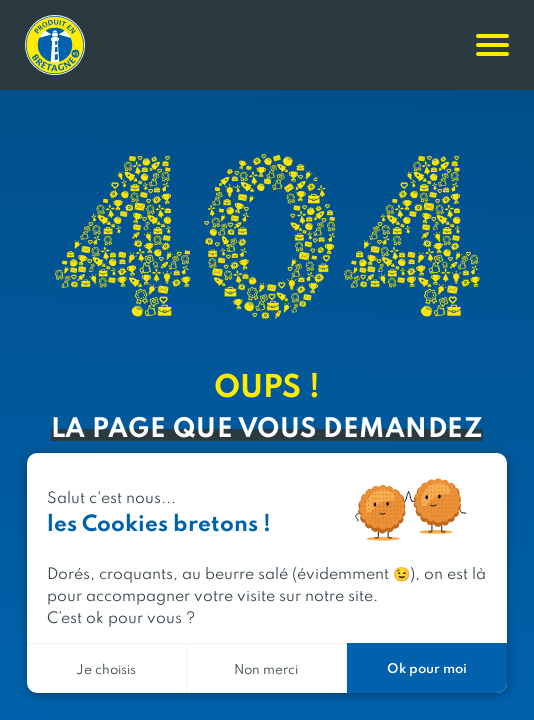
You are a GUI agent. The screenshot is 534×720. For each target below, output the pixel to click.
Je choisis (106, 668)
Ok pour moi (427, 667)
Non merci (266, 668)
